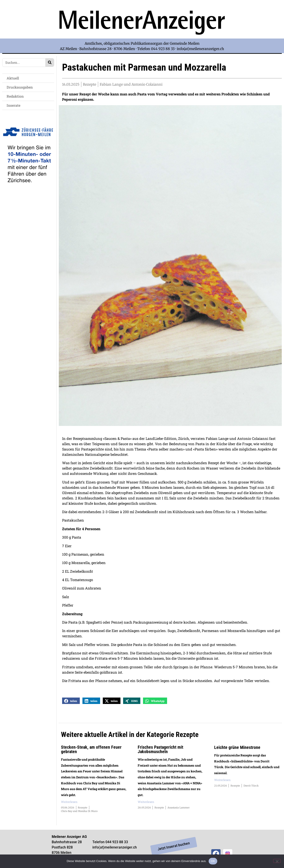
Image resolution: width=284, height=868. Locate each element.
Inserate (15, 105)
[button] (71, 702)
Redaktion (16, 96)
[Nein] (277, 861)
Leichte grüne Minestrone (237, 749)
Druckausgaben (20, 87)
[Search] (50, 63)
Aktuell (14, 78)
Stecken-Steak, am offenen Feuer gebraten (91, 751)
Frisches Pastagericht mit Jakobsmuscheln (160, 751)
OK (213, 861)
